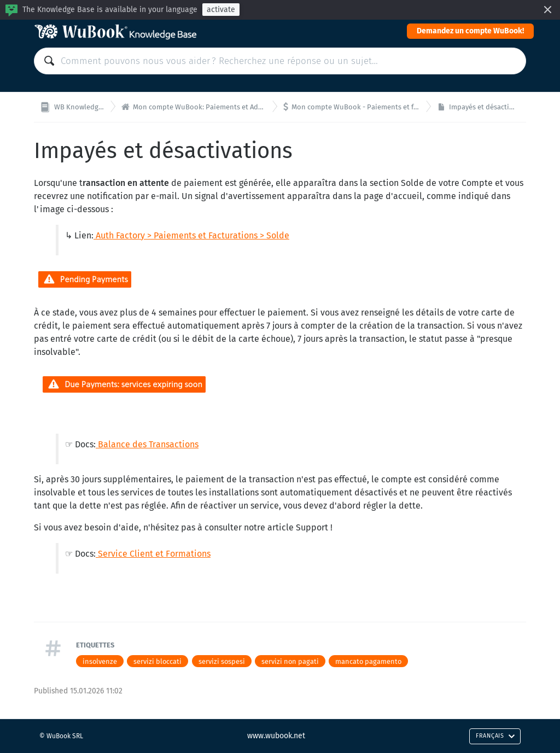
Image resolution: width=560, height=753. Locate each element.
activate (221, 10)
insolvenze (100, 661)
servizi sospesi (222, 661)
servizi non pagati (290, 661)
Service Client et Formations (153, 554)
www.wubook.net (276, 736)
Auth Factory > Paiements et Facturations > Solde (192, 235)
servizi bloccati (157, 661)
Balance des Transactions (148, 444)
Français (495, 736)
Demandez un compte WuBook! (470, 31)
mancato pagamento (368, 661)
